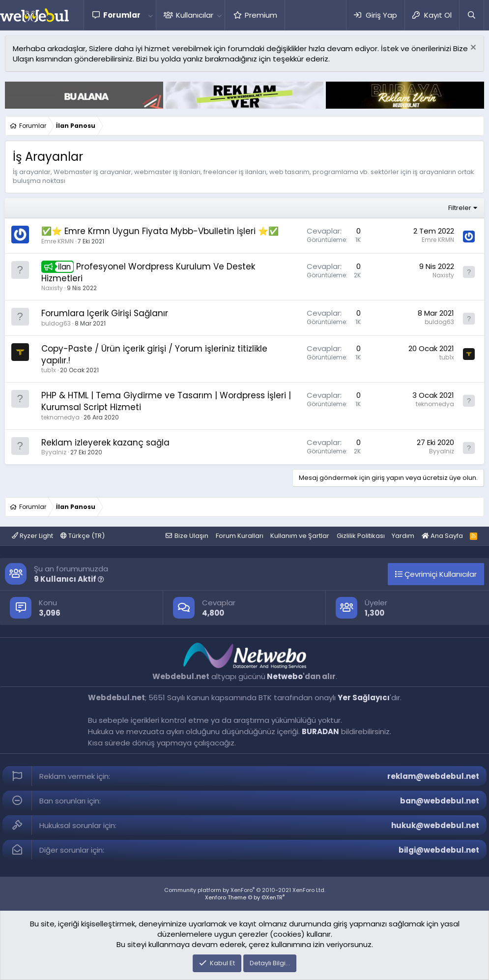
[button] (150, 15)
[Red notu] (472, 48)
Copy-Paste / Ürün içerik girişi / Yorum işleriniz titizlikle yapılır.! (154, 355)
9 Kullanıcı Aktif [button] (69, 579)
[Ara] (471, 15)
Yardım (403, 536)
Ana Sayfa (442, 536)
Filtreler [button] (460, 208)
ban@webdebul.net (440, 801)
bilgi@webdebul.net (439, 850)
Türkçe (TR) (83, 536)
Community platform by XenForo (245, 890)
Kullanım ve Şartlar (300, 536)
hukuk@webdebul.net (435, 825)
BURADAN (320, 731)
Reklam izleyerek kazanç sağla (105, 443)
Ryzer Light (32, 536)
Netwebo (285, 676)
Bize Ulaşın (191, 536)
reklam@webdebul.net (433, 776)
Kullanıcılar (195, 15)
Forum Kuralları (240, 536)
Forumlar (122, 15)
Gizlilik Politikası (361, 536)
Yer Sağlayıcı (364, 698)
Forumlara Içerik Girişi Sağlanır (105, 313)
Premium (261, 15)
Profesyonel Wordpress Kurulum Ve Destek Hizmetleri (148, 272)
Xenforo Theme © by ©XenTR (245, 897)
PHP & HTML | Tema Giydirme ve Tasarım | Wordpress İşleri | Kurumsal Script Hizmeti (166, 401)
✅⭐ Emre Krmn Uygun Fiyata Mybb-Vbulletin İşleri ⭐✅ (160, 231)
